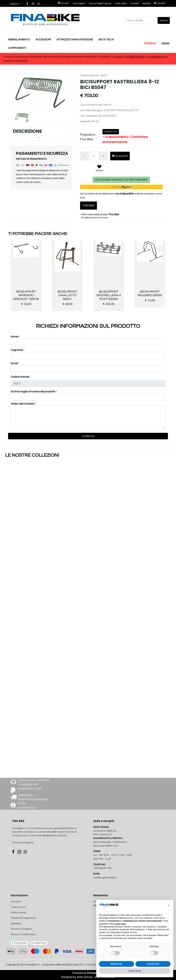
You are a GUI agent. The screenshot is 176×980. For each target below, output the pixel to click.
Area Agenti (79, 3)
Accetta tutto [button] (153, 964)
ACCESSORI (43, 40)
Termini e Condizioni (21, 929)
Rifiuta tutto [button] (116, 964)
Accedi (63, 3)
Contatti (135, 3)
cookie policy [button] (120, 924)
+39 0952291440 (102, 868)
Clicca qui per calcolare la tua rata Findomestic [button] (121, 180)
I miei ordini (121, 3)
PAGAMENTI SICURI (30, 789)
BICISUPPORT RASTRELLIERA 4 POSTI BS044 (109, 295)
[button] (15, 4)
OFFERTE (150, 43)
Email (15, 363)
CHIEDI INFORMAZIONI (27, 806)
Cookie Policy (40, 943)
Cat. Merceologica (91, 110)
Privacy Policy (21, 943)
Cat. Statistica (89, 116)
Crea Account (18, 907)
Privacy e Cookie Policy (23, 934)
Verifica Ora (111, 132)
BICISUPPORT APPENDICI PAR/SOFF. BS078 (26, 295)
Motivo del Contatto (23, 404)
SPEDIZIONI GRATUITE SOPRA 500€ (33, 797)
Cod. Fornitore (89, 105)
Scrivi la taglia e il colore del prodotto (34, 392)
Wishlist (147, 3)
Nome (15, 337)
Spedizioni (16, 923)
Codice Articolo (89, 75)
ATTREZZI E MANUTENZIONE (75, 40)
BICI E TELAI (106, 40)
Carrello (160, 3)
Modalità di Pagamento (23, 918)
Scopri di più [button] (135, 971)
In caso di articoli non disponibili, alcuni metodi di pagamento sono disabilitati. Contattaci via (60, 57)
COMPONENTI (17, 48)
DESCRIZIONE (40, 134)
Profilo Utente (18, 913)
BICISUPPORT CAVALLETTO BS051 (67, 295)
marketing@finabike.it (105, 878)
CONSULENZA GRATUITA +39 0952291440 (34, 782)
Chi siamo (16, 902)
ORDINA (89, 206)
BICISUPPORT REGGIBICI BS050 (150, 294)
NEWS (165, 43)
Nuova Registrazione (100, 3)
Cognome (18, 350)
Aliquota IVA (88, 121)
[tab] (40, 134)
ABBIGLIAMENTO (19, 40)
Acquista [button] (120, 156)
